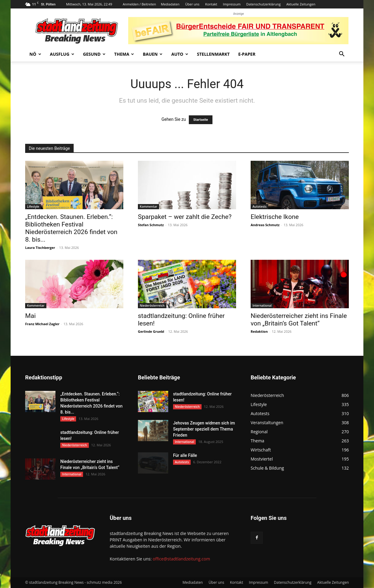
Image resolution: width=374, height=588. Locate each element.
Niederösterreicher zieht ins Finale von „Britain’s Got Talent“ (299, 320)
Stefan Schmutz (151, 225)
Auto (180, 54)
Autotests (259, 206)
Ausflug (62, 54)
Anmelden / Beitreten (139, 4)
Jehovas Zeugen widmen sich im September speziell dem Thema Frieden (204, 429)
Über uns (192, 4)
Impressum (232, 4)
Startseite (201, 120)
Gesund (94, 54)
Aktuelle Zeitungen (301, 4)
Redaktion (259, 331)
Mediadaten (170, 4)
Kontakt (211, 4)
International (262, 306)
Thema (124, 54)
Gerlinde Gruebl (151, 331)
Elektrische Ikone (275, 217)
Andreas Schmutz (265, 225)
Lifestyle (33, 206)
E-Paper (247, 54)
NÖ (35, 54)
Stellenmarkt (213, 54)
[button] (342, 55)
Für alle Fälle (185, 455)
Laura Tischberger (40, 248)
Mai (30, 316)
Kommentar (149, 206)
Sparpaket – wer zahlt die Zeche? (185, 217)
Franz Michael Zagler (42, 324)
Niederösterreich (152, 306)
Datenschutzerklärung (264, 4)
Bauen (153, 54)
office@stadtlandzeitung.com (181, 559)
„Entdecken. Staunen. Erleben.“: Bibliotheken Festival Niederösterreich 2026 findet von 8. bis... (71, 228)
